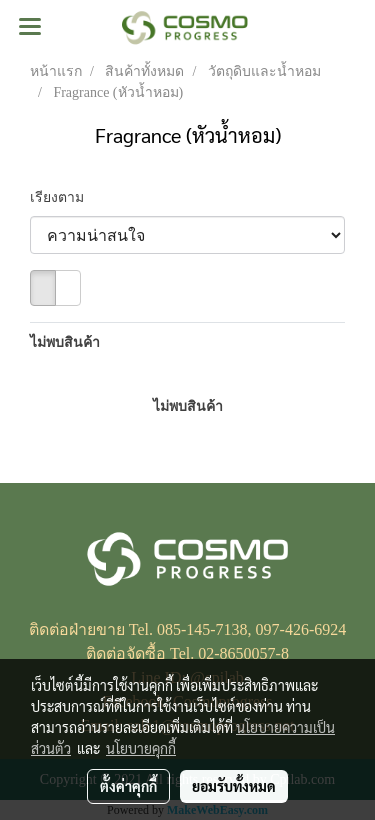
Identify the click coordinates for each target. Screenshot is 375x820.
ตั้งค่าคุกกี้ (128, 786)
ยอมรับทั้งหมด (234, 786)
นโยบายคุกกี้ (141, 748)
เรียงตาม (62, 197)
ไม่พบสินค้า (65, 342)
